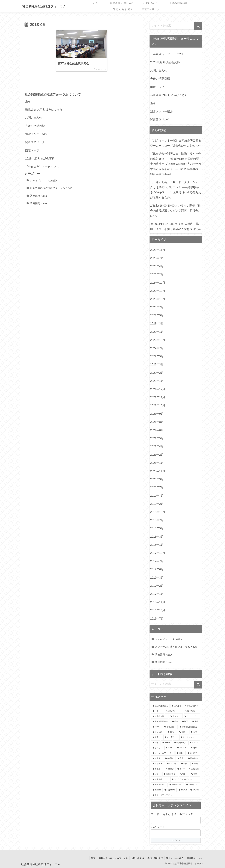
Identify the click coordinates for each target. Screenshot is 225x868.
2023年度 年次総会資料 (40, 159)
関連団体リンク (35, 142)
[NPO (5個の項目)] (157, 727)
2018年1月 (157, 545)
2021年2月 (157, 455)
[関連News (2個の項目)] (170, 790)
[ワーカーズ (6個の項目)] (192, 716)
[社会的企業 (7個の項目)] (160, 716)
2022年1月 (157, 381)
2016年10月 (158, 610)
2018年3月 (157, 537)
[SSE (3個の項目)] (180, 753)
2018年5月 (157, 528)
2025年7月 (157, 258)
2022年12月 (158, 340)
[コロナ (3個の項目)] (170, 769)
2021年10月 (158, 405)
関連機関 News (39, 203)
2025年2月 (157, 274)
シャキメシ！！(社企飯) (43, 180)
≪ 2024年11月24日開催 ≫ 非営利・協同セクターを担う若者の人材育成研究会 (175, 226)
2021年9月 (157, 414)
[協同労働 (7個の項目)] (192, 711)
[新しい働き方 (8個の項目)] (192, 706)
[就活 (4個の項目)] (172, 732)
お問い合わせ (34, 118)
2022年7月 (157, 348)
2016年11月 (158, 602)
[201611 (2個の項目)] (157, 790)
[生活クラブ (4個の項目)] (180, 743)
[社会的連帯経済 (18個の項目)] (160, 706)
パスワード (158, 827)
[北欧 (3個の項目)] (195, 748)
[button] (198, 26)
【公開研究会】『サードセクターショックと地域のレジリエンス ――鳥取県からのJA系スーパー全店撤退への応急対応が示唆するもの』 (176, 190)
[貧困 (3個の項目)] (184, 774)
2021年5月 (157, 438)
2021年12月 (158, 389)
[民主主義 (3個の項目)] (194, 759)
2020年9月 (157, 479)
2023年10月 (158, 299)
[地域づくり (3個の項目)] (170, 774)
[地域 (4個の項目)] (195, 732)
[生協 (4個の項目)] (183, 732)
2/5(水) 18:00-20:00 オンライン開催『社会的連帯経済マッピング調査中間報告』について (175, 211)
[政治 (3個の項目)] (156, 774)
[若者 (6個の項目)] (176, 722)
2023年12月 (158, 291)
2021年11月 (158, 397)
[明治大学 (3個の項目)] (158, 764)
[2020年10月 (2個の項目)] (176, 785)
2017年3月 (157, 578)
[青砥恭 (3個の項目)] (170, 759)
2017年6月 (157, 569)
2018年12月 (158, 512)
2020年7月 (157, 487)
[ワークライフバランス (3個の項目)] (185, 779)
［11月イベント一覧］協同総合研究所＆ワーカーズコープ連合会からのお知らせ (176, 143)
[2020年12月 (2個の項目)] (159, 785)
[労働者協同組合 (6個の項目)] (161, 722)
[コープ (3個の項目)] (182, 769)
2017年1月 (157, 594)
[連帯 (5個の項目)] (196, 722)
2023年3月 (157, 324)
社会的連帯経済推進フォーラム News (51, 188)
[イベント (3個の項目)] (172, 764)
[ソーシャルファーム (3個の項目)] (163, 753)
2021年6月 (157, 430)
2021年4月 (157, 446)
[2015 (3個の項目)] (170, 748)
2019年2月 (157, 504)
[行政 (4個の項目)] (156, 743)
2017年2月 (157, 586)
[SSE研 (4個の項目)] (167, 743)
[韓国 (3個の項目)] (195, 764)
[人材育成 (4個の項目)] (171, 737)
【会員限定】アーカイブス (42, 167)
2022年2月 (157, 373)
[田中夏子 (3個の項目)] (158, 769)
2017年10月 (158, 553)
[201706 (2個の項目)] (195, 790)
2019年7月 (157, 496)
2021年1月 (157, 463)
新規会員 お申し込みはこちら (44, 110)
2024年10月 (158, 283)
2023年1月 (157, 332)
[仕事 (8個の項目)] (158, 711)
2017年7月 (157, 561)
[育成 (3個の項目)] (181, 759)
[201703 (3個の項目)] (194, 743)
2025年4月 (157, 266)
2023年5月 (157, 315)
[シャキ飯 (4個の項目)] (159, 732)
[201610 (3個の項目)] (182, 748)
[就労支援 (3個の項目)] (161, 779)
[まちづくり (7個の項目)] (174, 711)
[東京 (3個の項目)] (195, 774)
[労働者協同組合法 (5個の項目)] (189, 727)
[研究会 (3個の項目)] (157, 748)
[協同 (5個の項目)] (186, 722)
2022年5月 (157, 356)
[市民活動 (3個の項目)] (194, 769)
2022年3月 (157, 364)
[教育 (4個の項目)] (157, 737)
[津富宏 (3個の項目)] (157, 759)
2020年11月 (158, 471)
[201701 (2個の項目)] (183, 790)
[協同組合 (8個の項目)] (177, 706)
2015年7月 (157, 619)
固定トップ (32, 151)
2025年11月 (158, 250)
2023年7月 (157, 307)
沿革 (28, 101)
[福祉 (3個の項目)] (185, 764)
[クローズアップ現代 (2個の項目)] (176, 795)
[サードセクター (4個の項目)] (190, 737)
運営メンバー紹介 (36, 134)
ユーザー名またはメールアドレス (172, 814)
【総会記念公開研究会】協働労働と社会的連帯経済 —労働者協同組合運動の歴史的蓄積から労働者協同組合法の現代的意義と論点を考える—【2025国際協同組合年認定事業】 (175, 164)
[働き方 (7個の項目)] (176, 716)
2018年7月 (157, 520)
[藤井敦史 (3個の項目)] (193, 753)
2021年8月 (157, 422)
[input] (176, 26)
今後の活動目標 (35, 126)
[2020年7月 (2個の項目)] (193, 785)
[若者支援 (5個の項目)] (170, 727)
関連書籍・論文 (39, 196)
